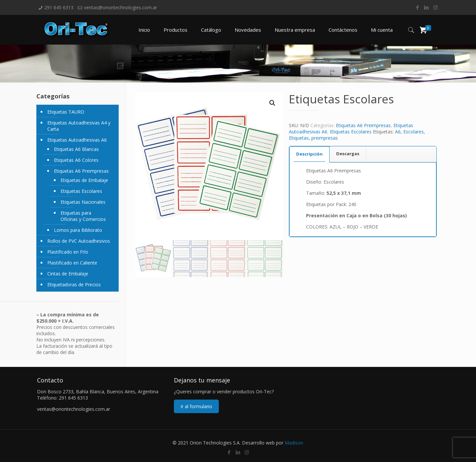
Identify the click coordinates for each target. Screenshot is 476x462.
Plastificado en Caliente (72, 263)
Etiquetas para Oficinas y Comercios (83, 216)
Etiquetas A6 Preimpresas (363, 125)
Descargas (348, 154)
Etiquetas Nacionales (83, 202)
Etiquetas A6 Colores (76, 160)
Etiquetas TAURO (66, 112)
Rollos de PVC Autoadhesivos (79, 241)
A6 (398, 132)
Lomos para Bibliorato (78, 230)
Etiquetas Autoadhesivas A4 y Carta (79, 126)
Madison (294, 443)
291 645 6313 (59, 7)
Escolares (414, 132)
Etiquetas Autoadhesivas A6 (77, 140)
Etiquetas (299, 138)
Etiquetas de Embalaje (84, 180)
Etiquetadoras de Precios (74, 284)
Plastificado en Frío (68, 252)
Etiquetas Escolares (351, 132)
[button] (272, 103)
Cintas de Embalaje (68, 274)
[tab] (309, 154)
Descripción (309, 154)
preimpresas (325, 138)
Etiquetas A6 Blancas (76, 149)
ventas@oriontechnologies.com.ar (120, 7)
